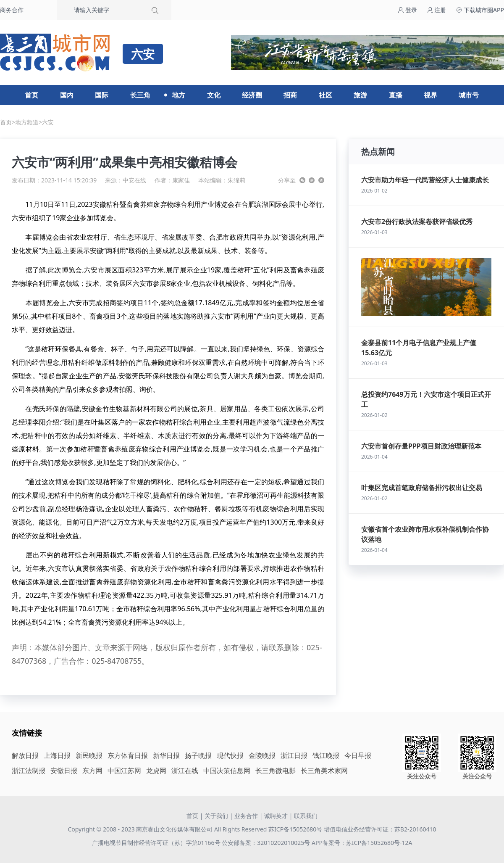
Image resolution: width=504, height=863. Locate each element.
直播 (396, 95)
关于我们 (216, 816)
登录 (407, 10)
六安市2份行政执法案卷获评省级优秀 (417, 222)
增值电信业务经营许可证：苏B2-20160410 (380, 829)
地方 (178, 95)
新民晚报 (89, 755)
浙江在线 (185, 771)
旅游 (360, 95)
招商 (290, 95)
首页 (31, 95)
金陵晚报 (262, 755)
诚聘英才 (276, 816)
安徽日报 (64, 771)
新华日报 (166, 755)
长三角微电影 (276, 771)
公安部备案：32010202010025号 (267, 843)
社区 (325, 95)
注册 (437, 10)
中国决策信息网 (227, 771)
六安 (48, 122)
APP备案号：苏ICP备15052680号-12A (362, 843)
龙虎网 (156, 771)
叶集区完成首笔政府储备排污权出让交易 (422, 488)
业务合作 (246, 816)
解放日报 (25, 755)
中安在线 (134, 180)
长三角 (140, 95)
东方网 (92, 771)
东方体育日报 (128, 755)
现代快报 (230, 755)
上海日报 (57, 755)
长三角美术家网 (324, 771)
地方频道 (27, 122)
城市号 (469, 95)
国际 (102, 95)
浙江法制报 (29, 771)
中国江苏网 (124, 771)
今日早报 (358, 755)
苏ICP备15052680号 (295, 829)
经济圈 (252, 95)
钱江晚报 (326, 755)
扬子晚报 (198, 755)
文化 (214, 95)
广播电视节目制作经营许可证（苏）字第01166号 (157, 843)
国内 (67, 95)
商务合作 (12, 10)
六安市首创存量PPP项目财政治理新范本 (421, 446)
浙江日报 (294, 755)
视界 (430, 95)
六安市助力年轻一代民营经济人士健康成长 (425, 180)
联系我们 (306, 816)
